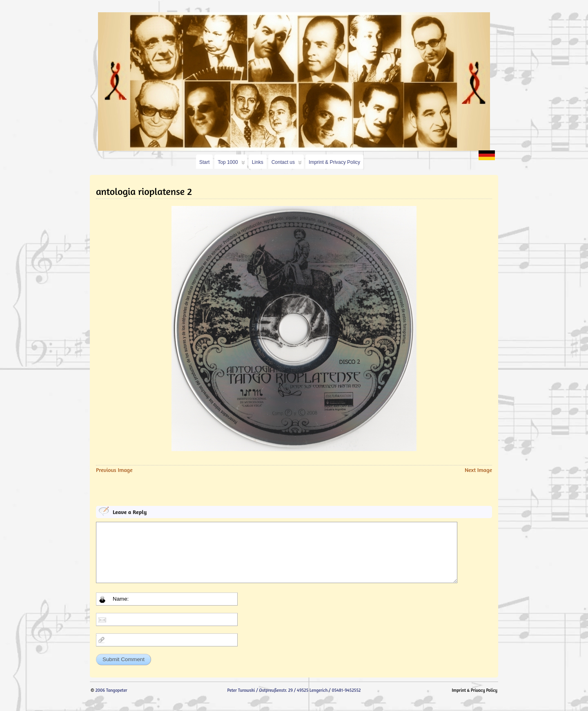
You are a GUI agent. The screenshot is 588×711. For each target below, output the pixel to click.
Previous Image (114, 470)
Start (204, 162)
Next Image (478, 470)
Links (258, 162)
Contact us (287, 164)
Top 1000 (231, 164)
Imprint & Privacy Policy (334, 162)
